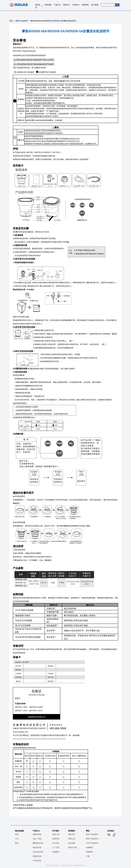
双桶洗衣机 (37, 856)
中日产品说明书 (92, 843)
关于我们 (56, 831)
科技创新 (48, 5)
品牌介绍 (56, 834)
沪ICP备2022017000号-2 (53, 865)
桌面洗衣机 (37, 834)
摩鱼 (17, 843)
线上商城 (95, 5)
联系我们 (85, 5)
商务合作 (72, 834)
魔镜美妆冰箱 (38, 843)
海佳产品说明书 (92, 834)
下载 (88, 856)
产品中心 (57, 5)
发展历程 (56, 839)
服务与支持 (73, 847)
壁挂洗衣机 (37, 847)
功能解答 (89, 847)
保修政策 (89, 852)
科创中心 (76, 5)
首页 (11, 21)
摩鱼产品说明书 (22, 21)
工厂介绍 (56, 847)
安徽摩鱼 (56, 852)
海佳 (17, 834)
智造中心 (67, 5)
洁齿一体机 (37, 839)
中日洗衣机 (37, 861)
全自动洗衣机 (38, 852)
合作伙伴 (56, 843)
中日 (17, 839)
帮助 (88, 831)
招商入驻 (72, 839)
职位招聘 (72, 843)
